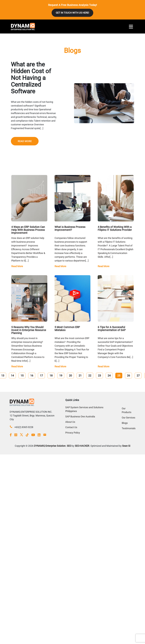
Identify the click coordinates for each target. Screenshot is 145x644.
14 (12, 376)
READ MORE (25, 141)
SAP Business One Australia (80, 416)
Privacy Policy (73, 433)
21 (80, 376)
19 (61, 376)
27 (138, 376)
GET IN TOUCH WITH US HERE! (72, 13)
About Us (70, 422)
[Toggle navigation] (131, 27)
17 (41, 376)
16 (32, 376)
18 (51, 376)
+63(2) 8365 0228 (24, 427)
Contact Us (71, 427)
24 (109, 376)
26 (128, 376)
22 (90, 376)
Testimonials (129, 428)
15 (22, 376)
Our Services (128, 418)
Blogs (125, 423)
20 (70, 376)
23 (99, 376)
